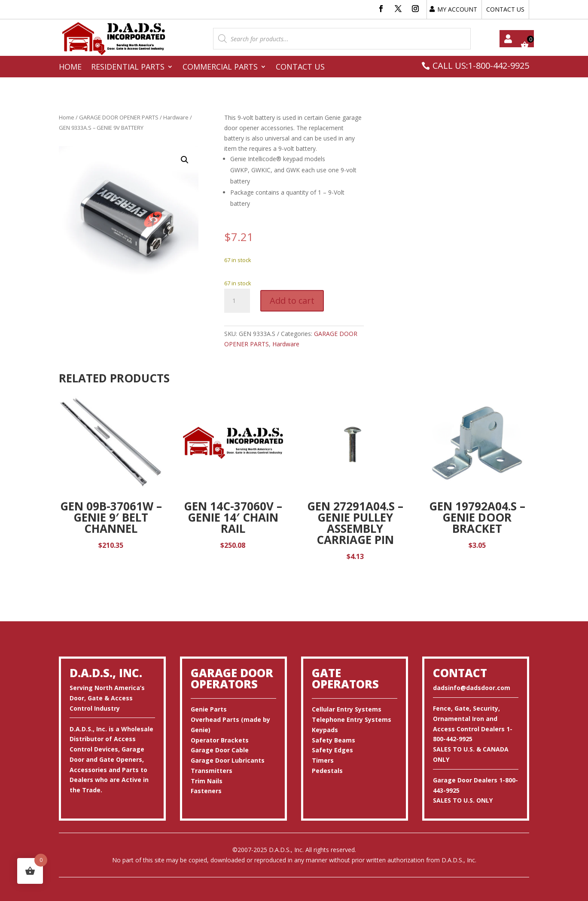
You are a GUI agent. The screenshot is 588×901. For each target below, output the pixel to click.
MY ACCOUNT (457, 9)
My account (508, 39)
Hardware (176, 117)
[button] (185, 160)
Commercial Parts (220, 68)
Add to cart (292, 301)
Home (70, 68)
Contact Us (300, 68)
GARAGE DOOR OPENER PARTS (119, 117)
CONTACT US (505, 9)
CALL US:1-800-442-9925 (481, 66)
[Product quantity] (237, 301)
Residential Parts (128, 68)
